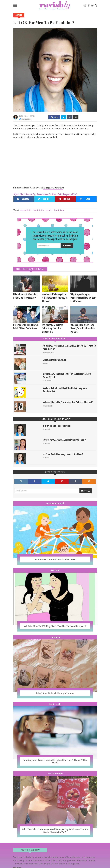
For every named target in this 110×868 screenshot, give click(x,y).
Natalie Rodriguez (48, 406)
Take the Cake (55, 773)
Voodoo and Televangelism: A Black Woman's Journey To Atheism (55, 298)
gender (49, 210)
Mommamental (55, 503)
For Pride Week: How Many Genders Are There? (63, 454)
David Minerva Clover (48, 352)
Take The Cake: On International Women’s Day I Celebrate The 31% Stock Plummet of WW (55, 831)
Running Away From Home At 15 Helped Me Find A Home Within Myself (67, 376)
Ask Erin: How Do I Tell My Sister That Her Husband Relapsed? (55, 626)
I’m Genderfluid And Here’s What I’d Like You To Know (26, 326)
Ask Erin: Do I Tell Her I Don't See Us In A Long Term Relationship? (65, 390)
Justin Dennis (24, 116)
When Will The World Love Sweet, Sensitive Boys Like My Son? (83, 328)
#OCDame (55, 637)
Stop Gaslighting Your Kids (54, 360)
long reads (55, 704)
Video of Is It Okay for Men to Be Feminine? (49, 163)
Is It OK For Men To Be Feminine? (57, 426)
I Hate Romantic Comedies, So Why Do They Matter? (26, 296)
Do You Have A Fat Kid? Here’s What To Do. (55, 559)
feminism (59, 210)
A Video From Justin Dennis (64, 440)
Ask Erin (55, 570)
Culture (19, 15)
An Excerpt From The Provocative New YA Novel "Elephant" (68, 402)
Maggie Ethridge (47, 381)
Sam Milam (46, 363)
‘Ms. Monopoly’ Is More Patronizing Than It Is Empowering (52, 328)
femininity (39, 210)
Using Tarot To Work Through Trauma (55, 693)
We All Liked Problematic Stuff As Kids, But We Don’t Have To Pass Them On (69, 347)
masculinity (26, 210)
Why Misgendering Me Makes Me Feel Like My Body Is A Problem (83, 298)
